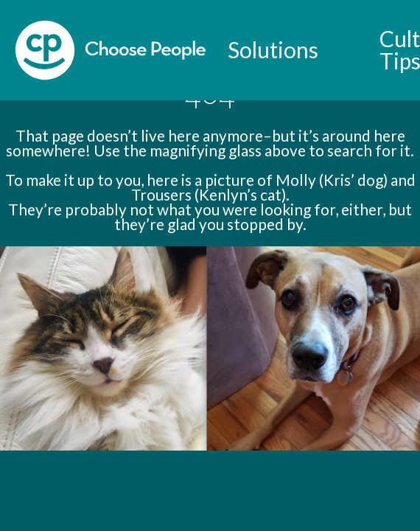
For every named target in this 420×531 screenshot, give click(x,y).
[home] (111, 50)
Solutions (273, 49)
